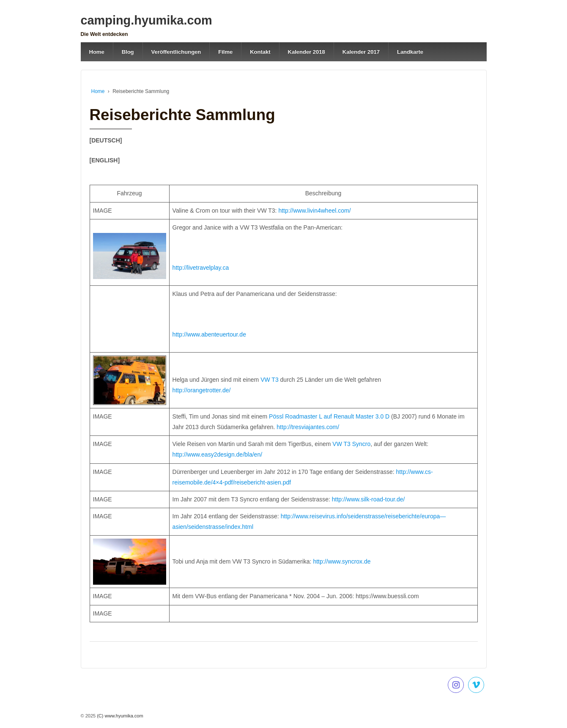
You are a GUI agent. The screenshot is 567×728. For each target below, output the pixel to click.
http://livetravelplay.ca (201, 268)
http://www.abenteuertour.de (209, 334)
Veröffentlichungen (176, 52)
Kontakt (260, 52)
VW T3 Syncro (351, 444)
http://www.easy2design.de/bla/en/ (217, 454)
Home (97, 52)
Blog (128, 52)
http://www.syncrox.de (342, 561)
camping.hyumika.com (147, 20)
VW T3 (268, 380)
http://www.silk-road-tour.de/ (368, 499)
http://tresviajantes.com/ (308, 427)
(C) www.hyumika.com (119, 716)
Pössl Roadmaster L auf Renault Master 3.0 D (329, 416)
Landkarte (410, 52)
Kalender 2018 (307, 52)
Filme (225, 52)
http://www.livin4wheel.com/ (314, 211)
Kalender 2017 (361, 52)
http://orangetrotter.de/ (202, 390)
